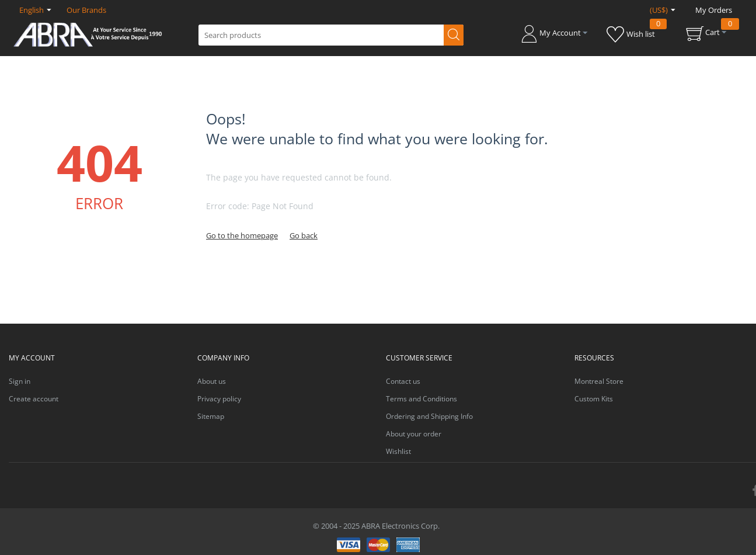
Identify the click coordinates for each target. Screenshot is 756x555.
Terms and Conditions (421, 399)
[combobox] (331, 35)
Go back (304, 235)
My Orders (714, 10)
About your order (414, 434)
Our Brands (86, 10)
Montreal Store (599, 381)
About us (212, 381)
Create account (34, 399)
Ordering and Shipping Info (429, 416)
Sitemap (211, 416)
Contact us (403, 381)
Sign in (20, 381)
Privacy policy (219, 399)
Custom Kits (594, 399)
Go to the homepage (242, 235)
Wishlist (398, 451)
